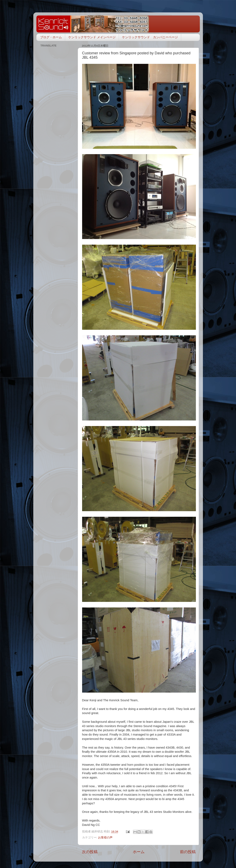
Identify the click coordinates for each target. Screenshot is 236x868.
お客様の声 (105, 838)
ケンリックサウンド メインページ (92, 37)
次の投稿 (90, 852)
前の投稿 (188, 852)
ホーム (139, 852)
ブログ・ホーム (51, 37)
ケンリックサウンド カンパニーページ (150, 37)
